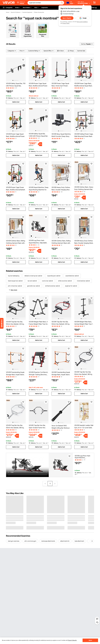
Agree (90, 640)
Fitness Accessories (39, 12)
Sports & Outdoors (16, 12)
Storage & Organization (28, 35)
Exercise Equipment (27, 12)
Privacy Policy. (66, 23)
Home (8, 12)
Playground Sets (43, 35)
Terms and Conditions (82, 22)
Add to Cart (16, 102)
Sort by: (83, 44)
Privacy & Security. (72, 640)
